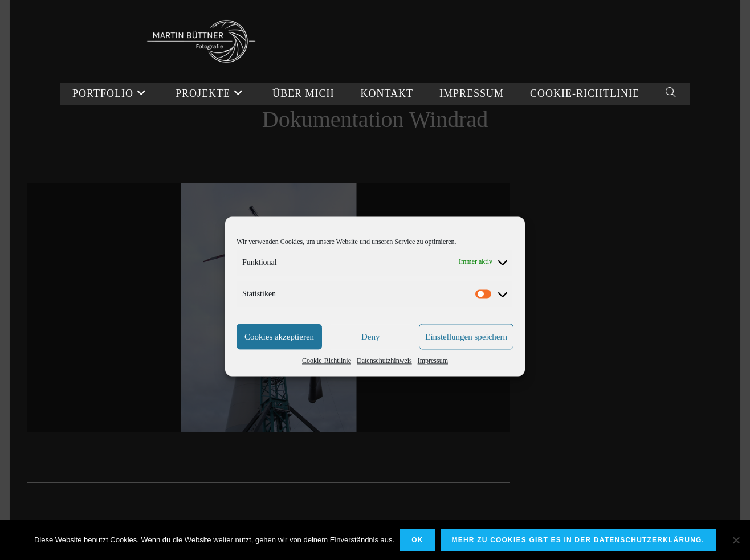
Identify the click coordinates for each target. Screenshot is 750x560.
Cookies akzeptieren (279, 354)
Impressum (433, 378)
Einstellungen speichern (466, 354)
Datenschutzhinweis (384, 378)
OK (417, 540)
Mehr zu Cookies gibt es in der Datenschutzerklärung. (578, 540)
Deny (371, 354)
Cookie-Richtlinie (327, 378)
